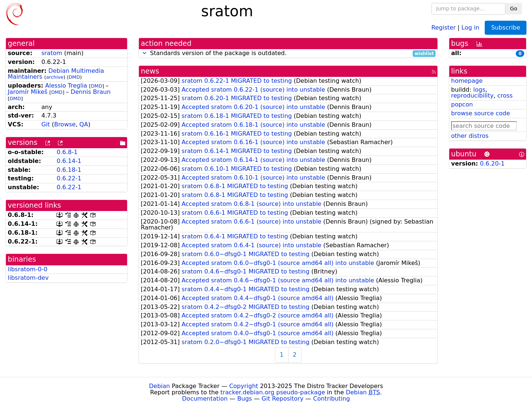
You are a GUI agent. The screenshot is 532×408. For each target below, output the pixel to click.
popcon (462, 104)
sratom (52, 53)
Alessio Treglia (66, 86)
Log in (470, 27)
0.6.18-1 (69, 170)
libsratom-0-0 (28, 269)
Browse (65, 124)
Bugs (245, 399)
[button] (144, 53)
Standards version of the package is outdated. (288, 53)
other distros (470, 136)
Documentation (205, 399)
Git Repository (282, 399)
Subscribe (506, 28)
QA (84, 124)
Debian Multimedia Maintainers (56, 74)
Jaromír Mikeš (28, 92)
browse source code (480, 113)
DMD (74, 77)
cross (505, 96)
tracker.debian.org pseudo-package (273, 392)
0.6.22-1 (69, 178)
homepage (467, 81)
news (150, 71)
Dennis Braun (91, 92)
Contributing (332, 399)
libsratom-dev (28, 278)
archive (55, 77)
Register (444, 27)
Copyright (243, 386)
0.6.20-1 (492, 164)
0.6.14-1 (69, 161)
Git (46, 124)
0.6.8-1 (67, 152)
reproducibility (472, 96)
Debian (159, 386)
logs (479, 90)
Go (514, 8)
